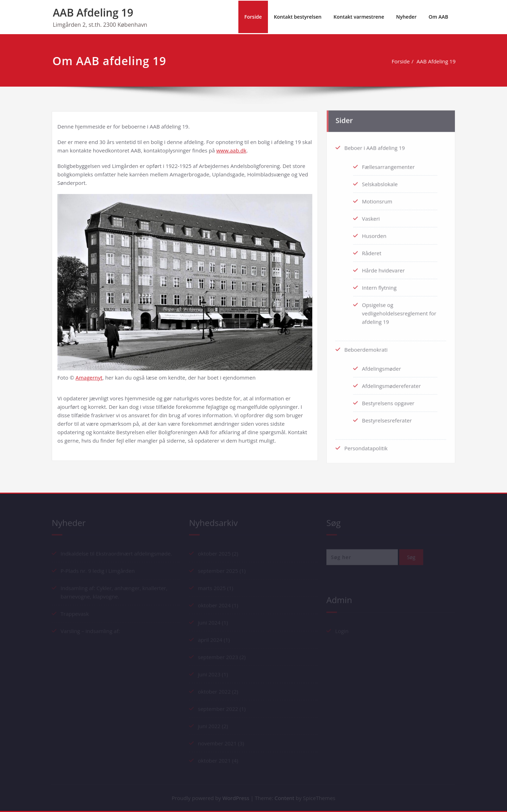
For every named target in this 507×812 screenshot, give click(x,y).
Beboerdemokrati (366, 347)
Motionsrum (377, 199)
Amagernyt (89, 377)
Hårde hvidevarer (383, 268)
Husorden (374, 233)
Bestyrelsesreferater (387, 418)
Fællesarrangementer (388, 164)
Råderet (372, 250)
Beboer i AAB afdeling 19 (375, 145)
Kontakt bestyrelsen (298, 17)
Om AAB (438, 17)
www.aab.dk (231, 150)
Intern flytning (379, 285)
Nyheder (406, 17)
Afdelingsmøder (381, 366)
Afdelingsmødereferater (391, 383)
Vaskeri (371, 216)
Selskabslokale (380, 181)
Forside (253, 17)
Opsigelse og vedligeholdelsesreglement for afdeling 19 (399, 311)
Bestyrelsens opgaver (388, 400)
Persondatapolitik (366, 445)
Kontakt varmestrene (359, 17)
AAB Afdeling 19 (93, 13)
